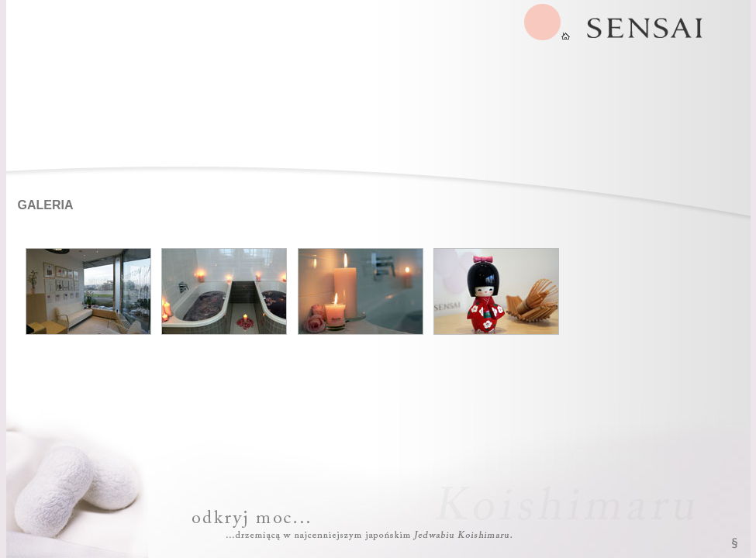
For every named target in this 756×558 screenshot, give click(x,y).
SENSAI (547, 22)
